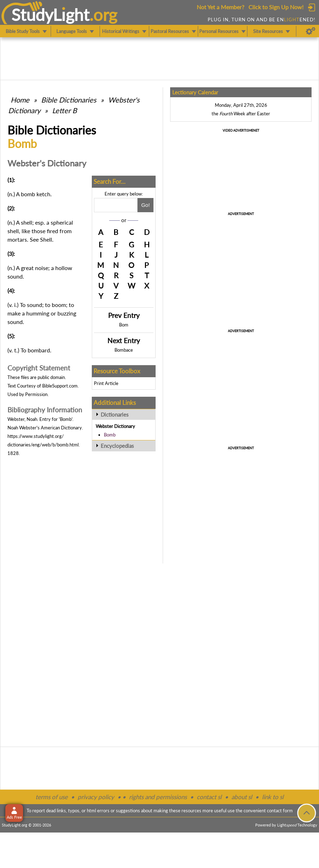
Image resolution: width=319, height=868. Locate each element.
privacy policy (96, 797)
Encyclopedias (117, 446)
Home (20, 100)
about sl (242, 797)
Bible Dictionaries (69, 100)
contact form (280, 811)
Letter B (65, 110)
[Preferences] (311, 31)
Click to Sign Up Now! (276, 7)
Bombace (124, 350)
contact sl (209, 797)
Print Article (106, 383)
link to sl (273, 797)
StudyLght (51, 15)
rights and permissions (158, 797)
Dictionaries (115, 414)
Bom (124, 325)
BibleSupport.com (60, 386)
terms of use (52, 797)
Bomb (110, 435)
